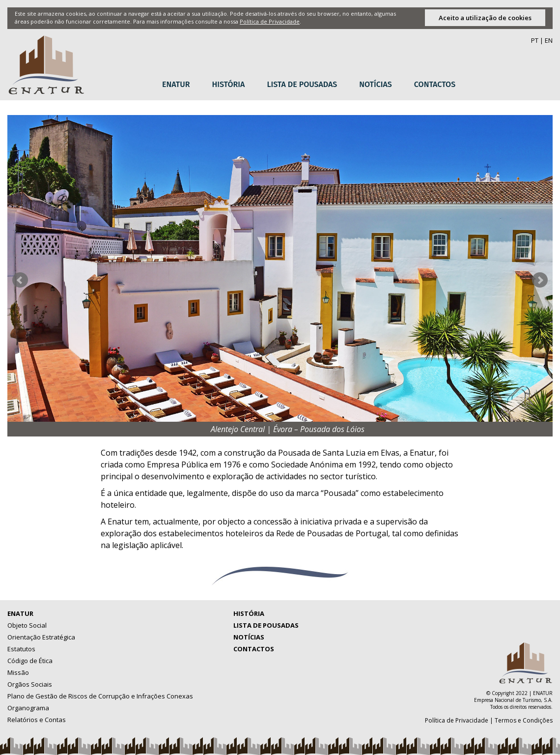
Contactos (435, 84)
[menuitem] (180, 85)
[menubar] (312, 85)
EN (549, 40)
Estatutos (21, 649)
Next (540, 280)
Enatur (176, 84)
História (229, 84)
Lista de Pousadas (302, 84)
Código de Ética (30, 661)
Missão (18, 672)
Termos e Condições (524, 720)
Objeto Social (27, 625)
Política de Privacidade (270, 21)
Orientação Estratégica (41, 637)
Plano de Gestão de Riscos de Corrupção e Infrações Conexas (100, 696)
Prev (20, 280)
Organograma (28, 708)
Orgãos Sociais (30, 684)
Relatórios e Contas (37, 720)
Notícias (376, 84)
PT (535, 40)
